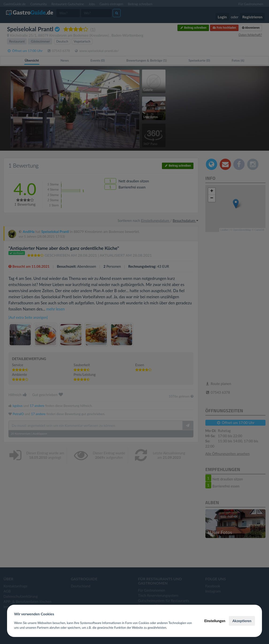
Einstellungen (215, 621)
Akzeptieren (242, 621)
